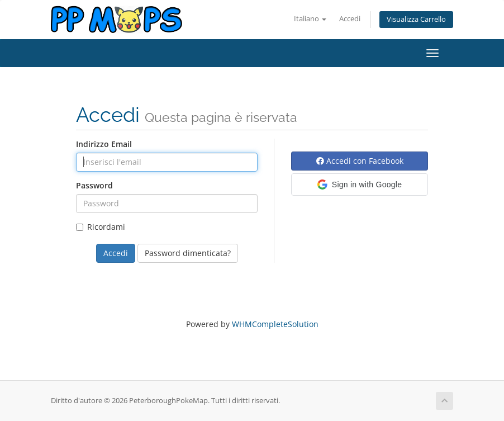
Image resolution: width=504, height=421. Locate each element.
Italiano (310, 19)
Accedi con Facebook (360, 161)
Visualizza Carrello (416, 19)
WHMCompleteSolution (275, 324)
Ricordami (101, 227)
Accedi (350, 19)
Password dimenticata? (188, 253)
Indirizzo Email (104, 144)
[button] (360, 185)
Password (94, 185)
